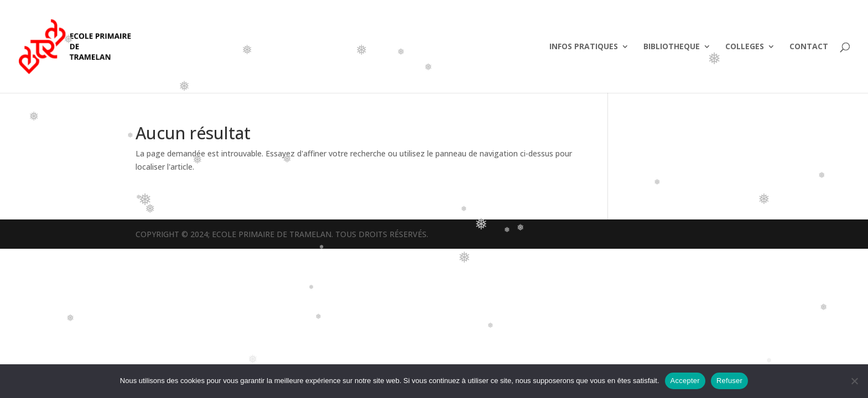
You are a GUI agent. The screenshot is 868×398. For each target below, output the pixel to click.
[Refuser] (854, 381)
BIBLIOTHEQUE (672, 47)
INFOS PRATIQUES (584, 47)
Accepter (685, 381)
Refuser (729, 381)
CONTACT (809, 47)
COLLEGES (745, 47)
